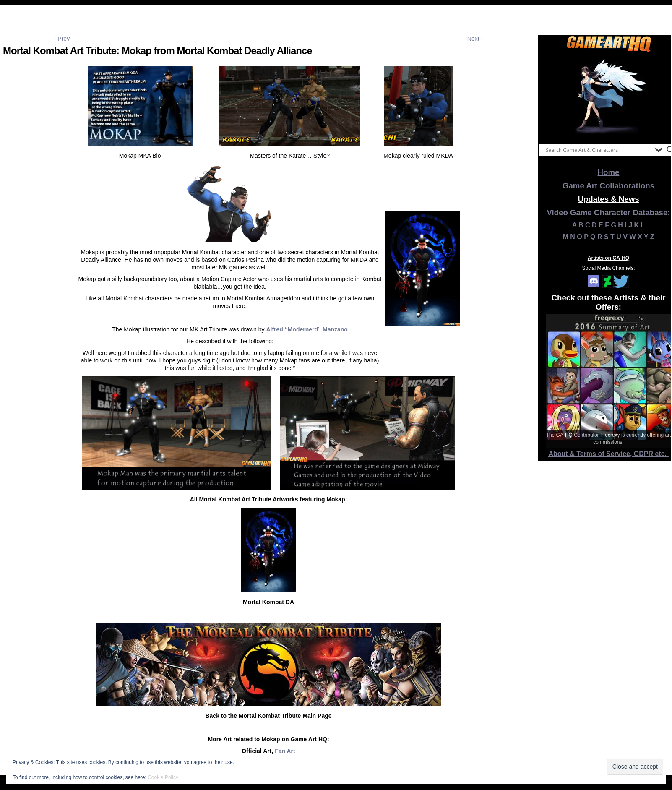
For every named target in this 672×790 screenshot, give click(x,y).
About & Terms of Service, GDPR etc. (609, 454)
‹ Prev (62, 39)
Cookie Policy (163, 777)
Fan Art (285, 751)
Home (609, 172)
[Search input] (598, 150)
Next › (475, 39)
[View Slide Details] (609, 96)
